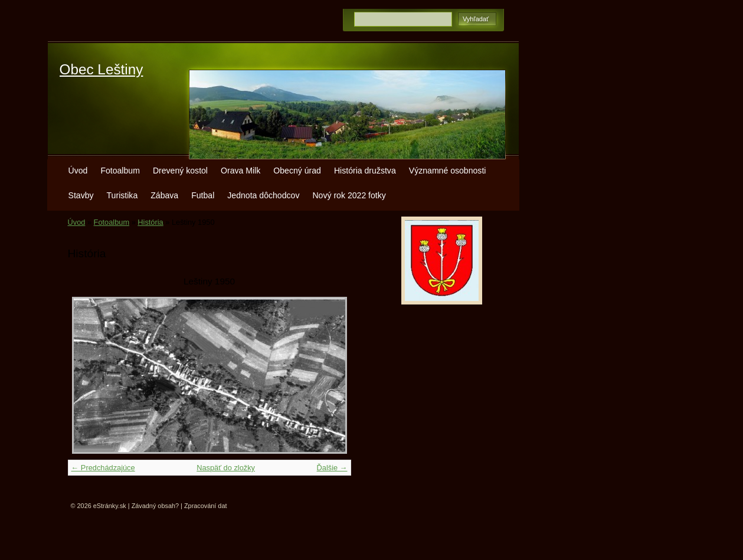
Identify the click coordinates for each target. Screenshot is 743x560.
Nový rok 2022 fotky (349, 195)
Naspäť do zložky (226, 468)
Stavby (81, 195)
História (150, 222)
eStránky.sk (110, 506)
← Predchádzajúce (103, 468)
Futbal (203, 195)
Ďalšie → (332, 468)
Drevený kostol (180, 171)
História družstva (365, 171)
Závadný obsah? (155, 506)
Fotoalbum (120, 171)
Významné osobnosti (448, 171)
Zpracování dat (206, 506)
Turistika (122, 195)
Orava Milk (240, 171)
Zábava (164, 195)
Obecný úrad (297, 171)
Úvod (78, 171)
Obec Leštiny (102, 69)
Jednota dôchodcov (263, 195)
